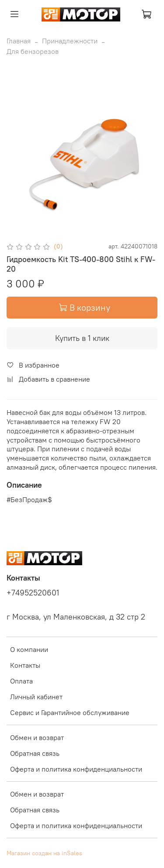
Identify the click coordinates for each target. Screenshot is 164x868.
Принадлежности (70, 41)
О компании (29, 649)
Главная (19, 41)
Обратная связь (35, 753)
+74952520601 (33, 593)
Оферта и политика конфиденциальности (76, 769)
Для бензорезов (33, 51)
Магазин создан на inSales (44, 853)
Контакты (25, 665)
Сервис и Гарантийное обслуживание (70, 712)
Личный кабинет (36, 697)
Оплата (21, 681)
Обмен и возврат (37, 737)
